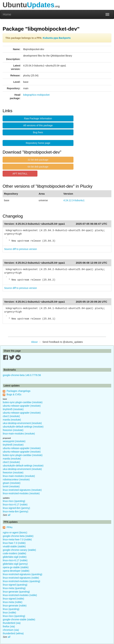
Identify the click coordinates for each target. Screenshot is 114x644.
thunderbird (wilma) (13, 633)
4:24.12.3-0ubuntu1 (74, 200)
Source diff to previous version (21, 249)
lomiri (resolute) (11, 486)
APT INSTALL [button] (20, 174)
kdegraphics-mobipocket (36, 95)
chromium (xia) (11, 630)
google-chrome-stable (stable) (19, 619)
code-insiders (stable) (14, 553)
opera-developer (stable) (16, 571)
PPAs (10, 527)
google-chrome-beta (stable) (18, 536)
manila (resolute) (12, 420)
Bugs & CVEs (14, 394)
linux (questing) (11, 609)
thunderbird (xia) (12, 623)
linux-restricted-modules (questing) (21, 581)
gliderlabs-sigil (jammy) (15, 564)
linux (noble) (9, 613)
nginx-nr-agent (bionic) (15, 533)
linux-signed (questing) (15, 585)
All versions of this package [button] (38, 125)
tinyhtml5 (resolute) (13, 409)
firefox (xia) (9, 626)
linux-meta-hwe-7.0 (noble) (17, 539)
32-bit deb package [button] (38, 160)
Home (7, 14)
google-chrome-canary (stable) (19, 550)
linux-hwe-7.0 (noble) (14, 543)
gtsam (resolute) (12, 483)
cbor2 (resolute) (11, 416)
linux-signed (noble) (13, 599)
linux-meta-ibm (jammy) (15, 511)
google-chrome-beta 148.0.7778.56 (22, 375)
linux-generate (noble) (15, 606)
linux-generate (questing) (16, 592)
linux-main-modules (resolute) (19, 434)
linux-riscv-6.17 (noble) (15, 505)
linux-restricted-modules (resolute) (21, 493)
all (9, 515)
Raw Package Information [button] (38, 118)
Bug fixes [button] (38, 132)
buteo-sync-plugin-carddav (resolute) (23, 402)
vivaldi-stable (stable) (14, 546)
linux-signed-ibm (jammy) (16, 508)
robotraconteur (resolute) (16, 479)
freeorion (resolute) (13, 430)
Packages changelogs (19, 391)
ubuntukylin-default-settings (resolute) (23, 427)
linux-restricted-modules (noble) (20, 595)
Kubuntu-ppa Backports (57, 38)
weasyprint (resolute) (14, 441)
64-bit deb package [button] (38, 167)
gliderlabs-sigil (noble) (15, 557)
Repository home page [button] (38, 143)
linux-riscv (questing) (14, 501)
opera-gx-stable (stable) (16, 567)
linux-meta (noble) (13, 602)
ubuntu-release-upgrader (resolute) (22, 406)
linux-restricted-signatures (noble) (21, 578)
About (34, 342)
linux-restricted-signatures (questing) (22, 574)
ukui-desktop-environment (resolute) (22, 423)
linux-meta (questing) (14, 588)
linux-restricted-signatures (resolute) (22, 490)
